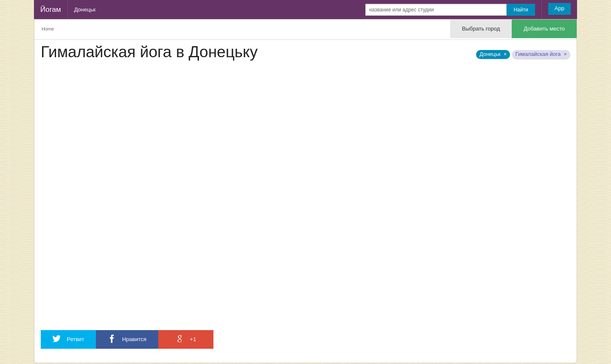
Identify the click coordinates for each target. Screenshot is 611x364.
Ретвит (68, 339)
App (559, 8)
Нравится (127, 339)
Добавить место (544, 29)
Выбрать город (481, 29)
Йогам (51, 10)
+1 (186, 339)
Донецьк (85, 10)
